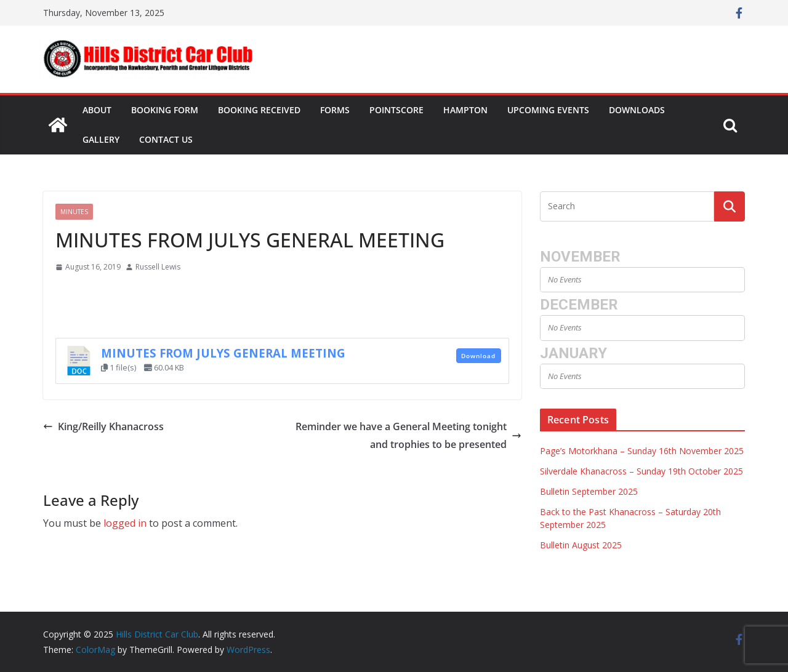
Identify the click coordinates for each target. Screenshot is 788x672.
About (97, 110)
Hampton (465, 110)
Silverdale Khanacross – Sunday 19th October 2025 (641, 471)
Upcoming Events (548, 110)
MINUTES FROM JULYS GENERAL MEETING (223, 353)
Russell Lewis (158, 267)
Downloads (637, 110)
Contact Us (166, 139)
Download (478, 356)
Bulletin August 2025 (581, 545)
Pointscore (396, 110)
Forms (335, 110)
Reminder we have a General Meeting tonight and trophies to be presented (408, 435)
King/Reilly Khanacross (103, 426)
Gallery (101, 139)
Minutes (74, 212)
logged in (125, 523)
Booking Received (259, 110)
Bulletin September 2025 (589, 491)
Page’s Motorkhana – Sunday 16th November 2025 (642, 451)
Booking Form (165, 110)
